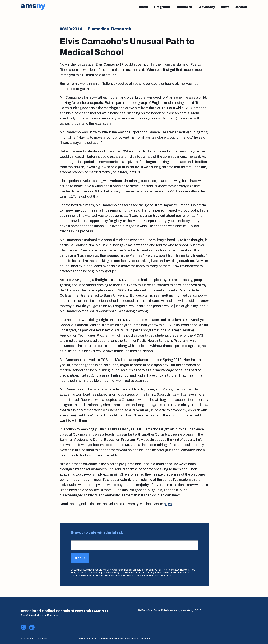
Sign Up (80, 558)
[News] (225, 7)
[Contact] (241, 7)
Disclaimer (145, 638)
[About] (144, 7)
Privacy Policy (131, 638)
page (168, 504)
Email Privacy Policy (112, 575)
